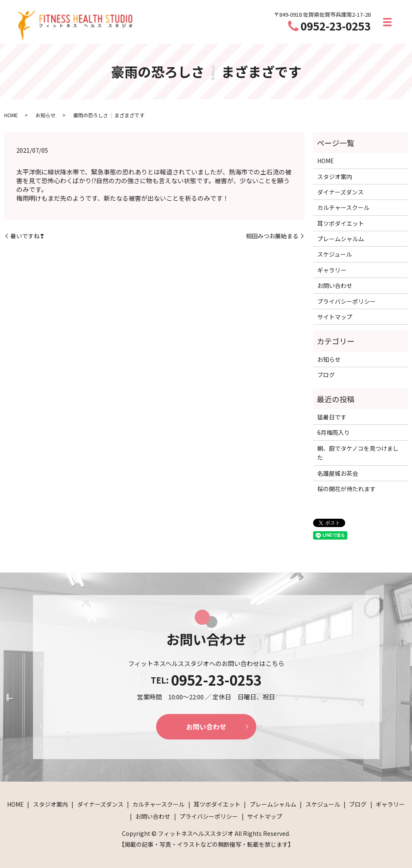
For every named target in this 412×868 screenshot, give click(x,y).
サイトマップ (335, 317)
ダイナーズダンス (340, 192)
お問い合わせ (335, 285)
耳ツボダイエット (341, 223)
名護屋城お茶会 (338, 473)
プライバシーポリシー (346, 301)
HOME (11, 115)
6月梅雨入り (334, 432)
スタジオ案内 (335, 177)
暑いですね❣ (28, 236)
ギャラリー (332, 270)
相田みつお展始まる (272, 236)
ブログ (326, 375)
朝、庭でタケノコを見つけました (358, 453)
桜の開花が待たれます (346, 489)
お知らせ (45, 115)
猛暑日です (332, 417)
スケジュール (335, 254)
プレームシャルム (341, 239)
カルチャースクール (343, 207)
